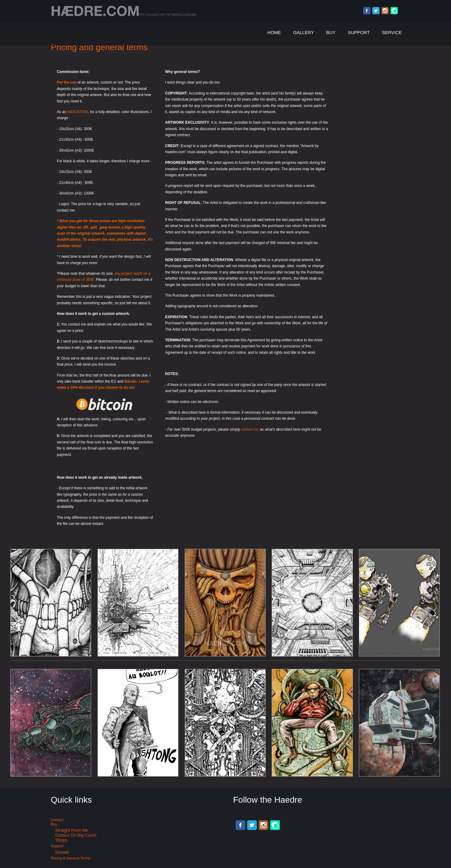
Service (392, 32)
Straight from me (72, 830)
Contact (57, 820)
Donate (62, 852)
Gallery (303, 32)
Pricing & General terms (71, 858)
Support (359, 32)
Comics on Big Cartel (76, 835)
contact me (250, 429)
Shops (61, 840)
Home (274, 32)
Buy (331, 32)
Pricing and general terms (99, 47)
